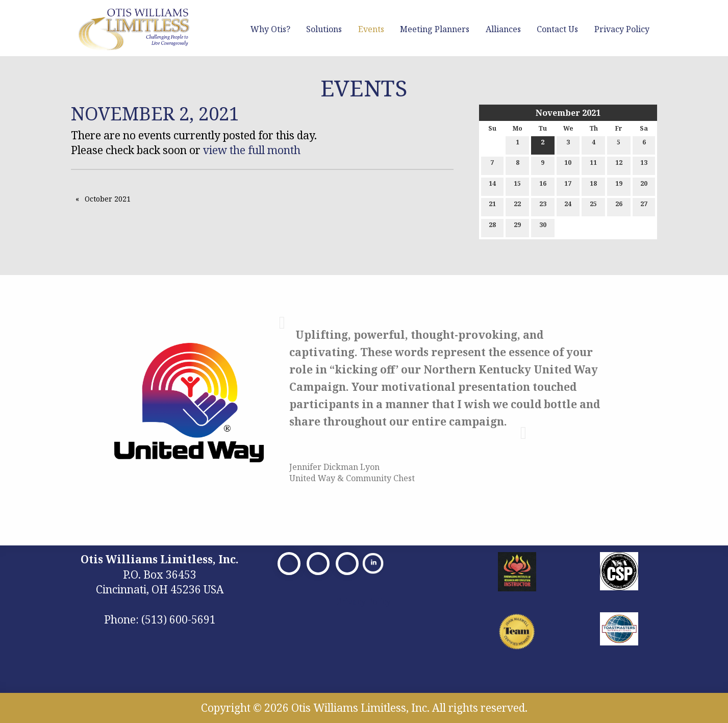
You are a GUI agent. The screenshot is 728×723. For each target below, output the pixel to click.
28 (492, 227)
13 (644, 165)
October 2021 (108, 199)
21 (492, 206)
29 (517, 227)
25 (593, 206)
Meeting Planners (435, 29)
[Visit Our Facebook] (289, 564)
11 (593, 165)
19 (619, 185)
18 (593, 185)
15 (517, 185)
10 (568, 165)
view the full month (252, 150)
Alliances (503, 29)
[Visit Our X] (318, 564)
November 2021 (568, 113)
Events (371, 29)
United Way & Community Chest (352, 478)
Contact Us (557, 29)
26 (619, 206)
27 (644, 206)
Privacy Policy (622, 29)
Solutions (324, 29)
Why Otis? (270, 29)
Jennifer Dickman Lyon (334, 467)
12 (619, 165)
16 (543, 185)
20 (644, 185)
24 (568, 206)
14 (492, 185)
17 (568, 185)
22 (517, 206)
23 (543, 206)
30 (543, 227)
